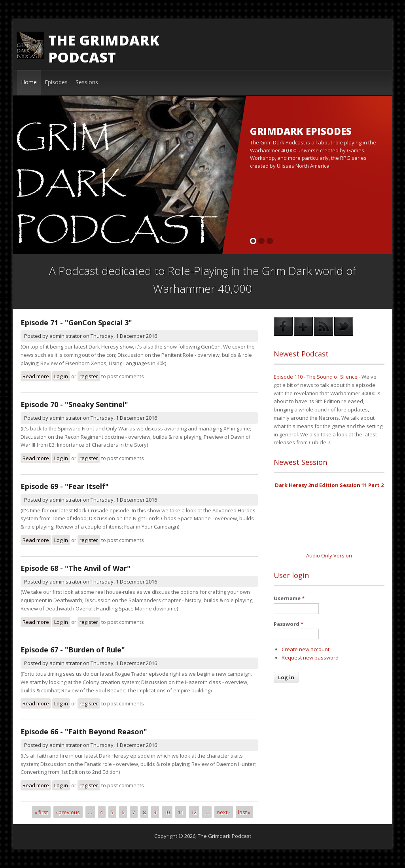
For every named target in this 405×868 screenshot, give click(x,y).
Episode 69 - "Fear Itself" (65, 486)
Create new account (306, 649)
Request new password (310, 658)
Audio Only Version (329, 555)
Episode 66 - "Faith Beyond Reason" (84, 732)
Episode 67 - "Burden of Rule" (73, 650)
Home (29, 82)
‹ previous (68, 812)
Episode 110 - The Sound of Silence (316, 377)
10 (167, 812)
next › (223, 812)
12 (194, 812)
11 (180, 812)
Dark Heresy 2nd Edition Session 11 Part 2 (329, 485)
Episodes (56, 82)
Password (289, 624)
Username (289, 598)
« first (41, 812)
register (89, 376)
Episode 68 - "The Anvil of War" (76, 568)
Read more (37, 376)
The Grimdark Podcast (104, 49)
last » (244, 812)
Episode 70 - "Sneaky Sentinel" (74, 404)
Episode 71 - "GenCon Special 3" (76, 322)
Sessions (87, 82)
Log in (61, 376)
